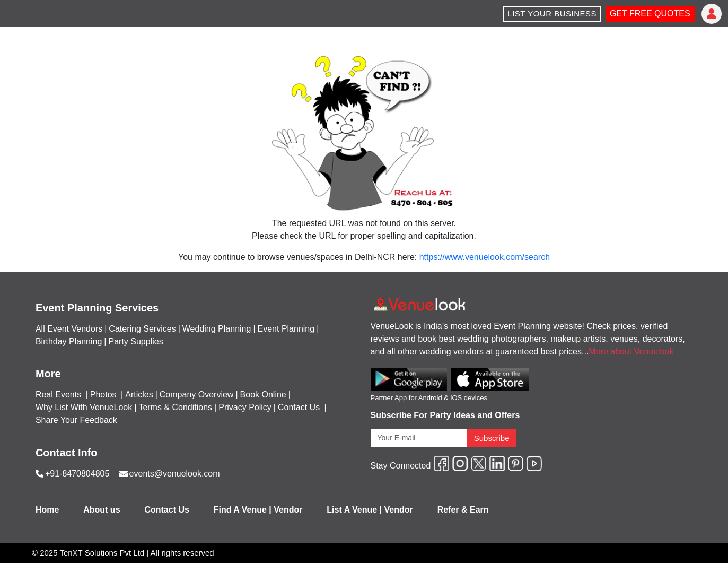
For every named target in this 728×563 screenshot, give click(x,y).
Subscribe (492, 438)
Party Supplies (135, 341)
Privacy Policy (245, 407)
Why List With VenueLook (84, 407)
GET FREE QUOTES (650, 14)
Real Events (60, 395)
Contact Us (299, 407)
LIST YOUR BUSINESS (552, 14)
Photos (104, 395)
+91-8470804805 (77, 474)
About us (102, 510)
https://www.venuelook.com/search (485, 257)
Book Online (263, 395)
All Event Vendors (69, 329)
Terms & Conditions (175, 407)
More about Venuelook (631, 352)
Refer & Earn (463, 510)
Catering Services (142, 329)
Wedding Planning (217, 329)
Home (47, 510)
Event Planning (286, 329)
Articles (139, 395)
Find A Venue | (243, 510)
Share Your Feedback (76, 420)
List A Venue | (354, 510)
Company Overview (197, 395)
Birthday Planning (69, 341)
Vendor (288, 510)
